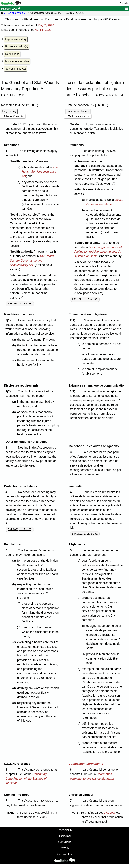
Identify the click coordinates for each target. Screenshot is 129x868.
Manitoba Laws (11, 9)
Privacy (65, 848)
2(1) (9, 320)
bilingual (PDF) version (107, 19)
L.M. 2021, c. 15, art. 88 (85, 299)
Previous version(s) (17, 47)
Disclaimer (65, 836)
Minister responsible (17, 61)
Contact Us (64, 854)
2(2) (9, 391)
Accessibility (64, 830)
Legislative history (16, 39)
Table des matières (79, 116)
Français (124, 3)
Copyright (64, 842)
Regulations (12, 54)
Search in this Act (15, 69)
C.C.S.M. (56, 13)
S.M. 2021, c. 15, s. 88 (19, 304)
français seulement (78, 111)
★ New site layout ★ (15, 13)
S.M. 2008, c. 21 (25, 813)
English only (9, 111)
